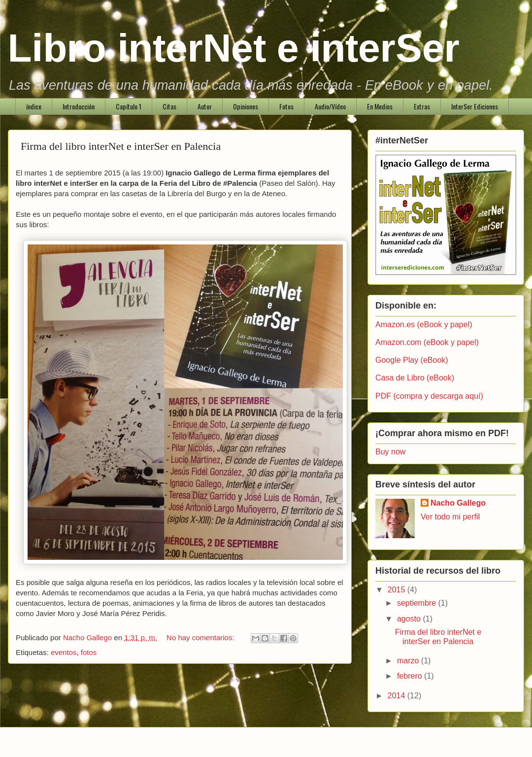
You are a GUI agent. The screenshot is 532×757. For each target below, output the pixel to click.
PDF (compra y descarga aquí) (429, 396)
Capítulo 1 (129, 106)
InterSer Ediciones (475, 106)
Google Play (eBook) (412, 360)
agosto (410, 619)
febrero (411, 676)
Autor (205, 106)
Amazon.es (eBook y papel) (424, 325)
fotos (89, 652)
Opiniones (246, 106)
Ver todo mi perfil (450, 517)
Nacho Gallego (458, 503)
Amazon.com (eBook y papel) (427, 342)
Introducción (79, 106)
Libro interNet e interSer (234, 48)
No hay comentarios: (201, 637)
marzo (409, 661)
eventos (64, 652)
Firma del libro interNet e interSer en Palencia (121, 146)
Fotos (286, 106)
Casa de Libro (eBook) (415, 378)
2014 (398, 696)
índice (34, 106)
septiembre (418, 603)
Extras (422, 106)
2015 (398, 590)
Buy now (390, 452)
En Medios (380, 106)
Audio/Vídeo (330, 106)
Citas (169, 106)
